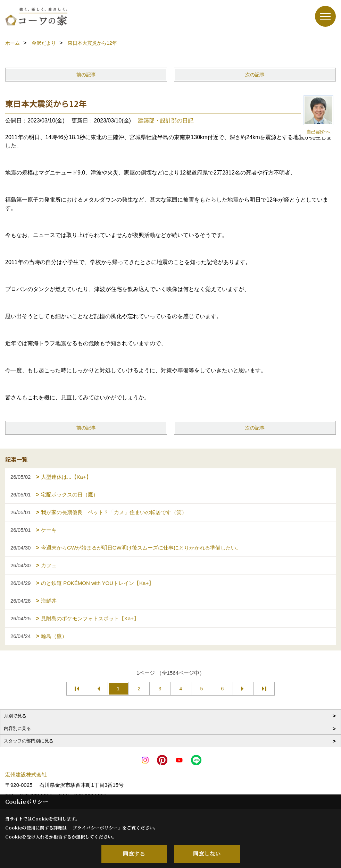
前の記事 (86, 75)
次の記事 (255, 75)
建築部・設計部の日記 (166, 121)
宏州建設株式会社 (26, 775)
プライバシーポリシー (95, 828)
